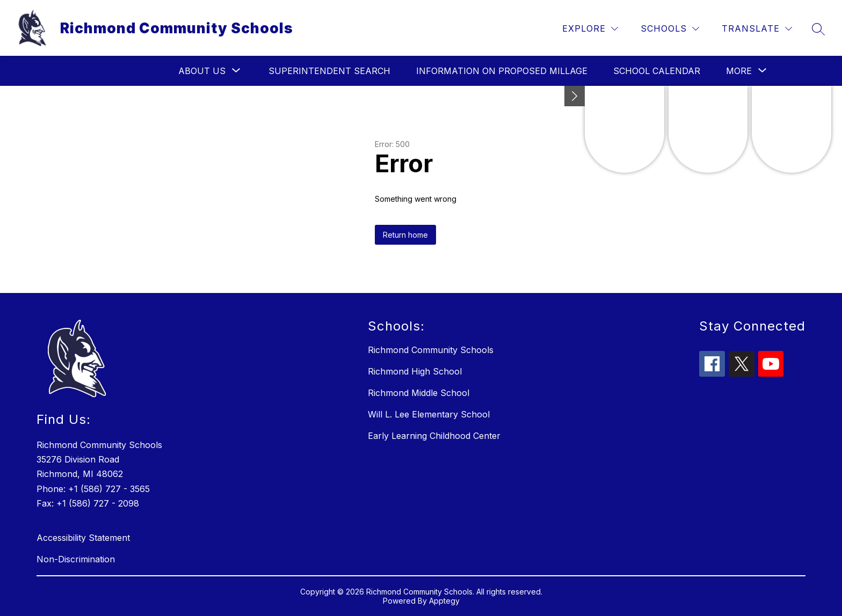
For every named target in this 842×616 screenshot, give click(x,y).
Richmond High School (415, 371)
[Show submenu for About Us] (202, 71)
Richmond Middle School (419, 393)
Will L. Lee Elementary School (429, 414)
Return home (405, 235)
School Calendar (657, 71)
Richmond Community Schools (431, 350)
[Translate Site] (757, 29)
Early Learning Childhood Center (434, 436)
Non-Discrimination (76, 559)
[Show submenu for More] (739, 71)
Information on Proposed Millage (502, 71)
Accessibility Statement (83, 538)
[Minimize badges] (575, 96)
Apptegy (444, 601)
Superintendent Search (329, 71)
